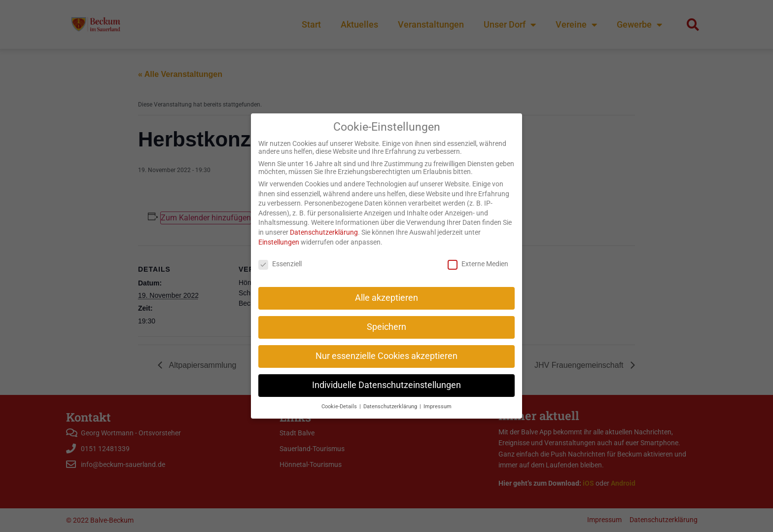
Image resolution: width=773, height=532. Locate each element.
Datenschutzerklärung (324, 222)
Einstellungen (279, 231)
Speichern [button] (386, 317)
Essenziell (280, 253)
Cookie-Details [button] (340, 396)
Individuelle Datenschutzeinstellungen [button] (386, 375)
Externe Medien (478, 253)
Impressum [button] (438, 396)
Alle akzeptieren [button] (386, 287)
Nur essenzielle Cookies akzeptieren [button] (386, 346)
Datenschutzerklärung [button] (391, 396)
